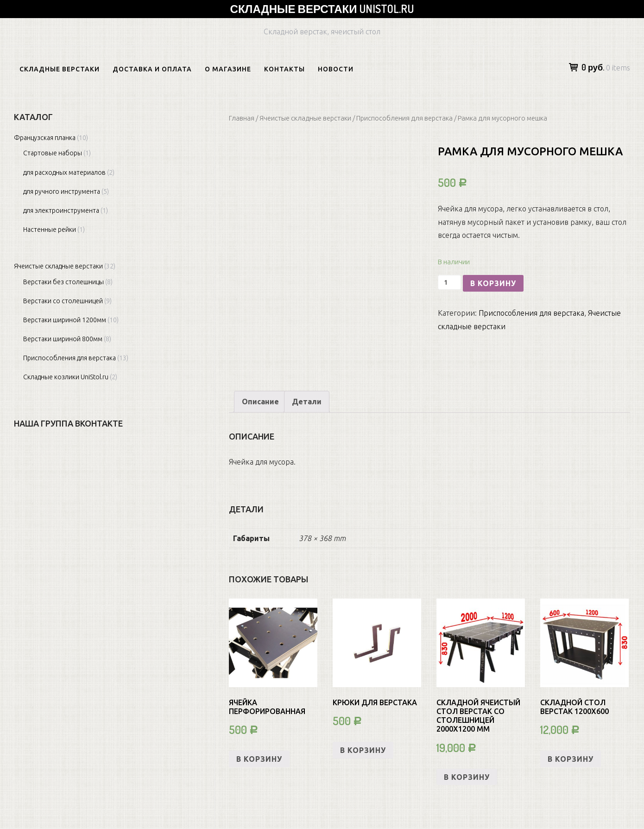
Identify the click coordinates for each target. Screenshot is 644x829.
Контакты (284, 69)
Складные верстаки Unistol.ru (322, 9)
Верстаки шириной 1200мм (65, 320)
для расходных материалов (64, 172)
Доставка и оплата (152, 69)
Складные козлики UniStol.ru (66, 377)
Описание (260, 402)
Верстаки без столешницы (63, 282)
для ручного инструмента (62, 191)
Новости (336, 69)
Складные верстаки (60, 69)
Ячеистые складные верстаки (305, 118)
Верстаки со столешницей (63, 301)
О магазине (228, 69)
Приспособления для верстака (404, 118)
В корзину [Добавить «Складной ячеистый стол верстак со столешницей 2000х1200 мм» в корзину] (467, 777)
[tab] (260, 402)
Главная (242, 118)
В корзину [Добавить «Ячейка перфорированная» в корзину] (259, 759)
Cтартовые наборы (53, 153)
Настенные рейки (50, 230)
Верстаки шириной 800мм (63, 339)
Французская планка (45, 138)
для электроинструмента (61, 210)
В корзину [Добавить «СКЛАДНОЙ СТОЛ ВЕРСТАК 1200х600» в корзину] (571, 759)
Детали (307, 402)
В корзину (493, 283)
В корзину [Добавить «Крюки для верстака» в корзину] (363, 750)
